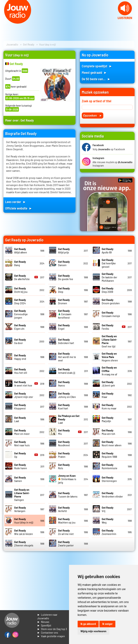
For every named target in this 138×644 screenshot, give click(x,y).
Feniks (108, 327)
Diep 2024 (20, 301)
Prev (5, 21)
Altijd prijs (64, 251)
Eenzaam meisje (111, 314)
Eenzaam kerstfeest (65, 314)
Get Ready (29, 44)
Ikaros (64, 384)
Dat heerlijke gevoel (109, 263)
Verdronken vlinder (112, 495)
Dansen (64, 263)
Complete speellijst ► (97, 66)
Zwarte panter (66, 544)
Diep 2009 (108, 290)
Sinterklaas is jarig (67, 479)
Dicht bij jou (21, 290)
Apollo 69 (108, 251)
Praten (64, 455)
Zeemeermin (109, 532)
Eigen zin (20, 327)
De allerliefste (22, 277)
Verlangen (20, 509)
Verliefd (64, 509)
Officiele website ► (19, 208)
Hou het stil (21, 371)
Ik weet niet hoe (23, 384)
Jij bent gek (108, 384)
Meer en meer (22, 432)
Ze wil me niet (66, 532)
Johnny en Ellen (67, 395)
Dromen (64, 301)
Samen (20, 479)
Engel (64, 327)
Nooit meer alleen (112, 443)
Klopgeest (20, 407)
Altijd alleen (21, 251)
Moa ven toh (108, 432)
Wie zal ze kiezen (24, 532)
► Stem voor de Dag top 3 (52, 629)
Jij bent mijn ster (24, 395)
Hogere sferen (110, 357)
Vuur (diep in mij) (24, 521)
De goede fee (66, 277)
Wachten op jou (67, 521)
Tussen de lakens (68, 495)
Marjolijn (108, 419)
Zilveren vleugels (24, 544)
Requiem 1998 (109, 455)
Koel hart (64, 407)
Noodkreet (64, 443)
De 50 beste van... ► (96, 79)
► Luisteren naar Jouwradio (47, 616)
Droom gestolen (111, 301)
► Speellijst (44, 625)
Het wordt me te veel (67, 357)
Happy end (20, 357)
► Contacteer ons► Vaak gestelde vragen (51, 634)
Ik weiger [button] (107, 624)
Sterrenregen (109, 479)
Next (133, 21)
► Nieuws (43, 622)
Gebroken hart (66, 341)
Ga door (20, 341)
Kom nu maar (109, 407)
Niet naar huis (22, 443)
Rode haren (21, 466)
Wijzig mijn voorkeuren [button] (93, 631)
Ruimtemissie (110, 466)
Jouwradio (12, 44)
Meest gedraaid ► (94, 72)
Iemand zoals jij (67, 371)
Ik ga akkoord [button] (88, 624)
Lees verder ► (16, 202)
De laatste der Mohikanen (109, 277)
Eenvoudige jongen (21, 314)
